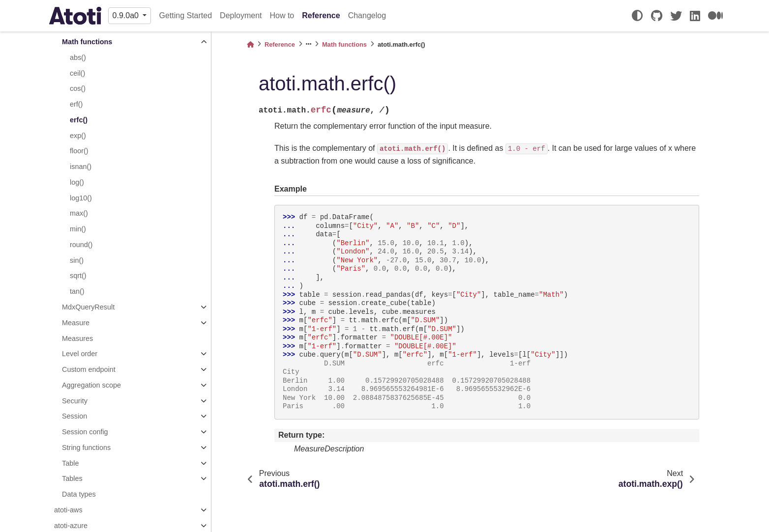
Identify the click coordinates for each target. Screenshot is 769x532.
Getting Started (185, 15)
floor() (79, 151)
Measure (76, 323)
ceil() (77, 73)
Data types (79, 494)
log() (77, 182)
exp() (78, 136)
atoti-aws (68, 510)
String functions (86, 448)
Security (75, 401)
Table (70, 463)
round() (81, 245)
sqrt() (78, 276)
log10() (81, 198)
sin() (77, 260)
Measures (77, 338)
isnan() (81, 167)
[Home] (250, 44)
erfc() (79, 120)
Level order (80, 354)
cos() (78, 88)
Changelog (367, 15)
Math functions (87, 42)
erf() (76, 104)
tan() (77, 291)
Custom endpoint (89, 369)
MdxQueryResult (88, 307)
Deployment (241, 15)
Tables (72, 478)
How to (282, 15)
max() (79, 213)
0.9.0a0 (127, 15)
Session (74, 416)
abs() (78, 57)
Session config (85, 432)
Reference (321, 15)
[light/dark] (637, 16)
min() (78, 229)
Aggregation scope (91, 385)
